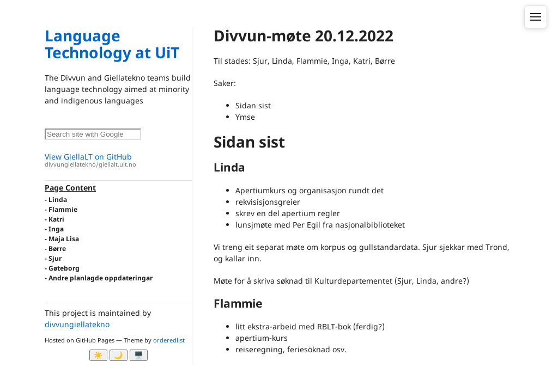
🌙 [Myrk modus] (119, 355)
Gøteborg (64, 268)
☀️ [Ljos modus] (98, 355)
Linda (58, 200)
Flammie (63, 209)
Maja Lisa (64, 239)
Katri (56, 219)
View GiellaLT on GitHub (118, 160)
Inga (56, 229)
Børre (57, 249)
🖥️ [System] (139, 355)
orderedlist (169, 340)
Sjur (55, 258)
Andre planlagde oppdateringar (101, 278)
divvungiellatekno (77, 324)
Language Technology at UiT (112, 44)
